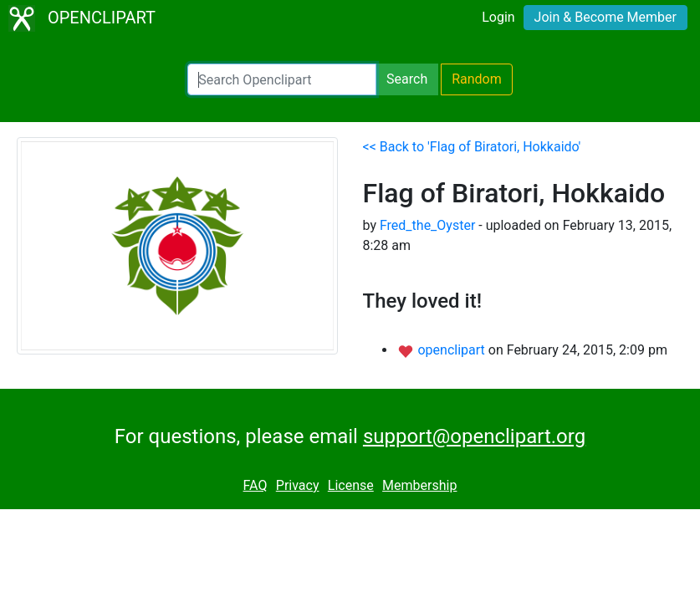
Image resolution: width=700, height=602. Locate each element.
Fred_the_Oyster (427, 225)
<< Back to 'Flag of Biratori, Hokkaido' (472, 147)
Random (477, 79)
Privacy (298, 485)
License (351, 485)
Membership (419, 485)
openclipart (452, 350)
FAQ (255, 485)
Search (407, 79)
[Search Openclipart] (282, 79)
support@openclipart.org (474, 436)
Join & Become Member (605, 17)
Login (498, 17)
